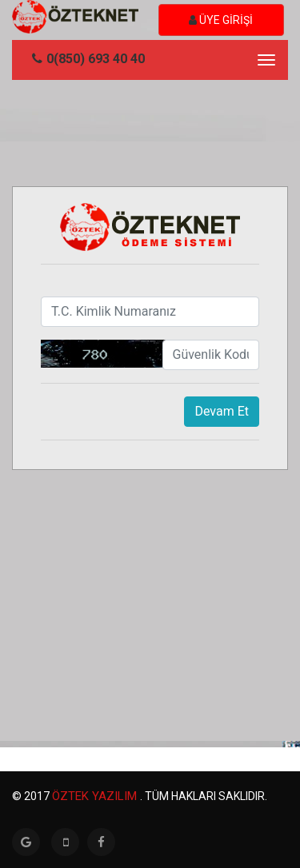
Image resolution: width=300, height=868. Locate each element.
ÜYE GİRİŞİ (221, 20)
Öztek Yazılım (96, 796)
